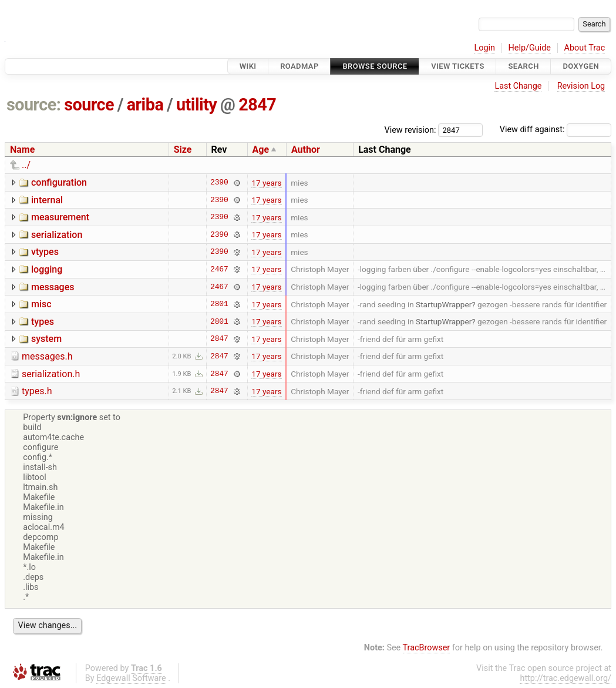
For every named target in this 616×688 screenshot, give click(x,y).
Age (261, 150)
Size (183, 150)
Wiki (248, 66)
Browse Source (375, 66)
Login (484, 48)
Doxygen (581, 66)
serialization (57, 235)
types (43, 322)
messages (53, 287)
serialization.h (51, 374)
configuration (59, 182)
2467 (219, 269)
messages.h (47, 356)
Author (306, 150)
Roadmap (299, 66)
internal (47, 200)
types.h (37, 391)
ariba (145, 105)
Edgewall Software (131, 678)
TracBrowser (427, 648)
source (89, 105)
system (46, 339)
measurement (60, 217)
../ (26, 165)
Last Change (518, 86)
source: (34, 105)
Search (523, 66)
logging (47, 269)
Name (22, 150)
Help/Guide (530, 48)
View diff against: (556, 130)
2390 (219, 183)
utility (196, 105)
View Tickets (457, 66)
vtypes (45, 252)
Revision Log (581, 86)
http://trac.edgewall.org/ (565, 678)
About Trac (585, 48)
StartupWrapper (444, 304)
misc (41, 304)
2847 (257, 105)
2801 (219, 304)
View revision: (410, 130)
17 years (266, 183)
